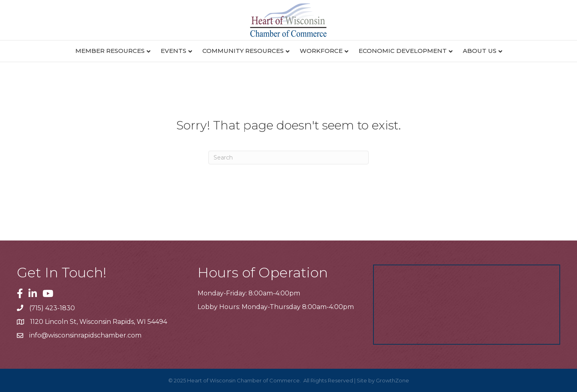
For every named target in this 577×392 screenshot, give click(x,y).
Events (174, 51)
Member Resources (110, 51)
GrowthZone (392, 380)
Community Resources (243, 51)
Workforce (321, 51)
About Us (480, 51)
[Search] (288, 158)
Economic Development (403, 51)
